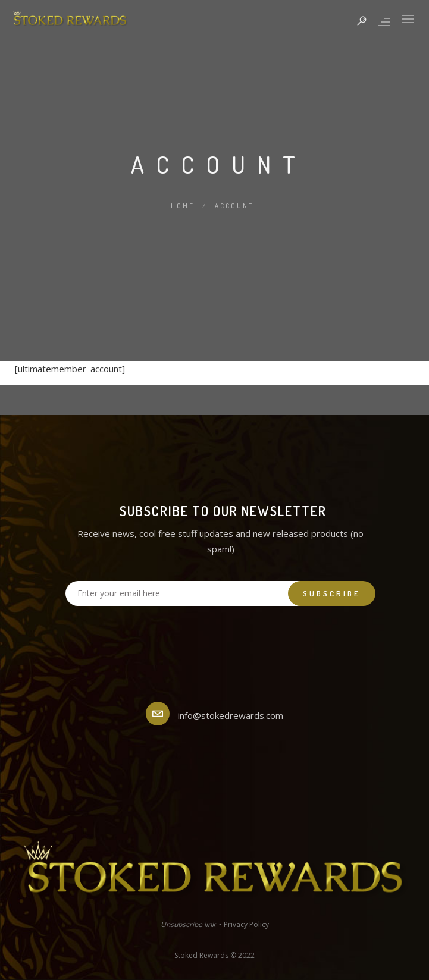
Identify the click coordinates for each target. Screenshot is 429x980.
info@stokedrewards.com (231, 715)
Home (183, 206)
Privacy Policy (246, 924)
